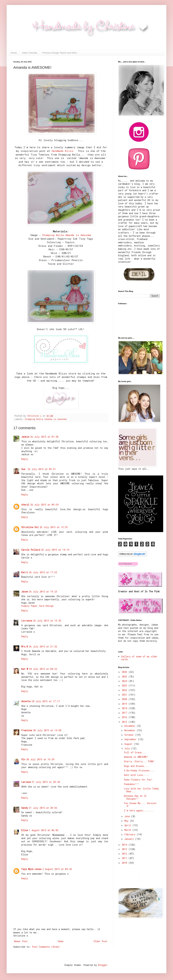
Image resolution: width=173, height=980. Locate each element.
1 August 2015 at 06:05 (44, 830)
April (128, 825)
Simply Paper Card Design (37, 606)
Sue (24, 469)
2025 (125, 677)
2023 (125, 686)
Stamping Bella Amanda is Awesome (67, 235)
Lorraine (27, 621)
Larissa (26, 782)
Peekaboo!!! (132, 784)
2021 (125, 695)
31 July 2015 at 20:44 (46, 782)
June (128, 816)
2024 (125, 681)
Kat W (25, 669)
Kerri (25, 572)
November (130, 730)
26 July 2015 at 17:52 (43, 572)
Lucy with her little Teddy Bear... (141, 790)
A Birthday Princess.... (139, 770)
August (129, 744)
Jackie (25, 437)
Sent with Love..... (137, 775)
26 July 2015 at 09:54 (44, 505)
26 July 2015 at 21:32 (43, 647)
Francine (27, 730)
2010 (125, 863)
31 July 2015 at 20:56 (43, 808)
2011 (125, 858)
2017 (125, 713)
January (130, 839)
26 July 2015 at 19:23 (43, 592)
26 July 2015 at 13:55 (54, 527)
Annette (26, 701)
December (130, 726)
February (130, 834)
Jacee (25, 592)
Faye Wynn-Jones (31, 869)
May (127, 821)
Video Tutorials (29, 53)
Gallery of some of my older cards (139, 658)
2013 (125, 849)
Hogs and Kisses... (136, 766)
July (128, 748)
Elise (25, 830)
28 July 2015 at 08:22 (43, 669)
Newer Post (21, 941)
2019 (125, 704)
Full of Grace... (135, 752)
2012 (125, 854)
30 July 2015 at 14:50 (47, 730)
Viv (23, 759)
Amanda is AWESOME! (136, 757)
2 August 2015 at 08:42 (57, 869)
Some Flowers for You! (138, 780)
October (130, 735)
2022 (125, 690)
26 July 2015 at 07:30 (44, 437)
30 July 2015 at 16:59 (40, 759)
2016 (125, 717)
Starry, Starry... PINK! (139, 761)
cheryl (25, 505)
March (128, 830)
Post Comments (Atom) (46, 947)
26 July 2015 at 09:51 (42, 469)
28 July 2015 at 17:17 (46, 701)
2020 (125, 699)
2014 (125, 845)
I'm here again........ (139, 810)
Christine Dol (30, 527)
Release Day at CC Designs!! (135, 797)
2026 (125, 672)
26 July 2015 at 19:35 (47, 621)
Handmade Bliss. (63, 151)
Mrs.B (25, 647)
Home (14, 53)
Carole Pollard (31, 550)
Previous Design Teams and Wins (60, 53)
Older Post (100, 941)
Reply (25, 459)
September (131, 739)
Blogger (103, 965)
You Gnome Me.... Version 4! (140, 805)
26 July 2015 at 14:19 (55, 550)
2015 (125, 722)
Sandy (25, 808)
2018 (125, 708)
